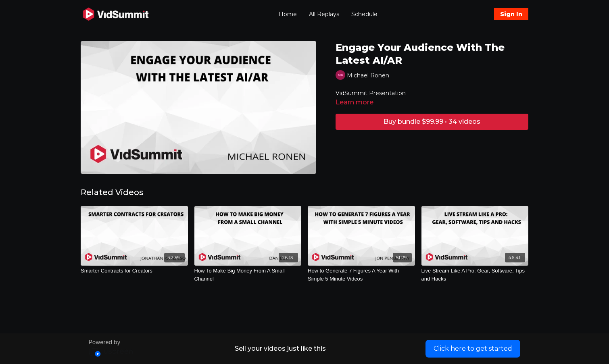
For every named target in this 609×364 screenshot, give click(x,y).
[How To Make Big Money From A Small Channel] (248, 275)
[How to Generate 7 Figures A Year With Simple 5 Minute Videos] (361, 275)
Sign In (511, 14)
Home (288, 14)
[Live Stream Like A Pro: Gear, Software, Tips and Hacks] (475, 275)
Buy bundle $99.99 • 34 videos (432, 122)
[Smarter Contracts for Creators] (134, 271)
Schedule (364, 14)
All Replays (324, 14)
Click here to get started (473, 348)
